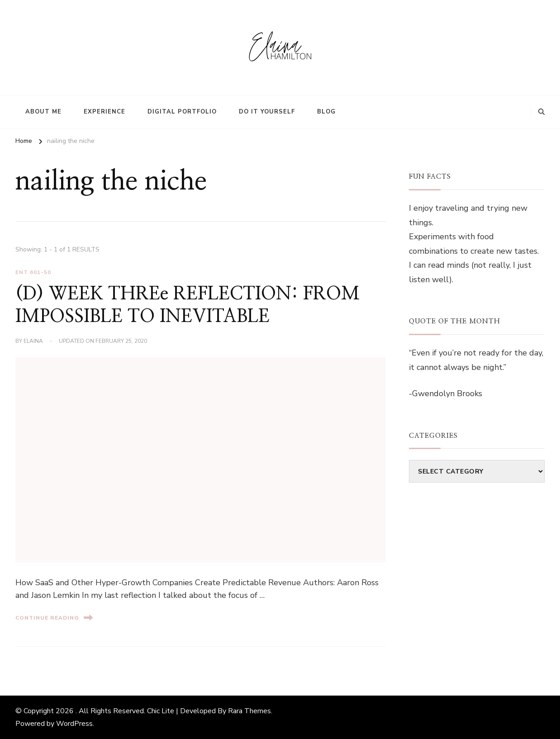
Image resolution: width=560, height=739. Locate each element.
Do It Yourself (267, 112)
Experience (104, 112)
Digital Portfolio (182, 112)
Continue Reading (54, 618)
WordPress (74, 724)
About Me (43, 112)
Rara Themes (249, 711)
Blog (326, 112)
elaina (33, 341)
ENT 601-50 (33, 272)
